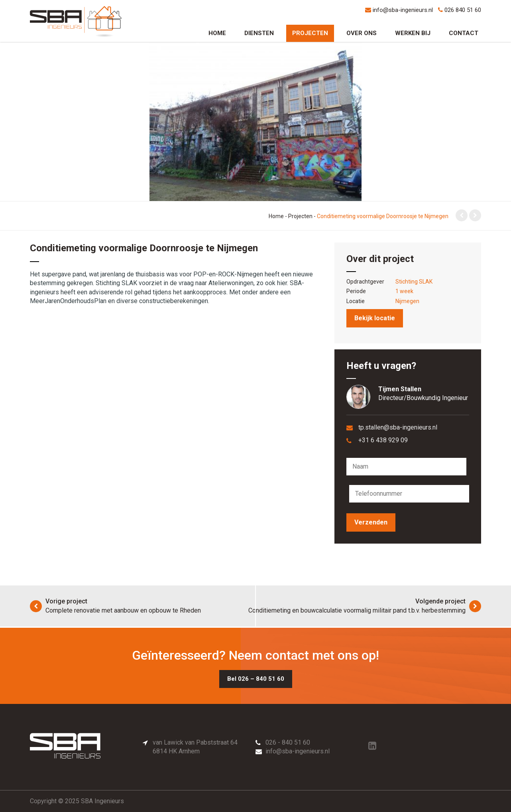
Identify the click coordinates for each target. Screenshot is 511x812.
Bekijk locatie (375, 318)
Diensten (259, 33)
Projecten (310, 33)
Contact (464, 33)
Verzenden (371, 522)
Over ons (362, 33)
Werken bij (413, 33)
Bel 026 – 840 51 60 (256, 679)
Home (217, 33)
